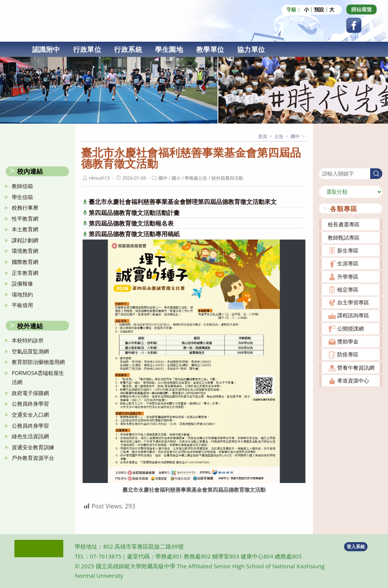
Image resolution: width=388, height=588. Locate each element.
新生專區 (348, 250)
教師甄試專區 (344, 237)
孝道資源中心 (353, 380)
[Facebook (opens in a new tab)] (354, 25)
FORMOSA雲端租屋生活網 (38, 377)
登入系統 (356, 546)
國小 (176, 178)
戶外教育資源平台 (33, 457)
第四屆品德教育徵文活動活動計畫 (134, 212)
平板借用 (22, 305)
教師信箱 (22, 186)
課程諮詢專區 (353, 315)
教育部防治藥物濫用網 (38, 361)
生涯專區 (348, 263)
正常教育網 (25, 272)
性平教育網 (25, 218)
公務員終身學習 (30, 403)
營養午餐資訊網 (356, 367)
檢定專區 (348, 289)
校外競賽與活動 (227, 178)
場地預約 (22, 294)
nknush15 (99, 178)
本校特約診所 (28, 340)
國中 (163, 178)
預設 (319, 10)
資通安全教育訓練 (33, 447)
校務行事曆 (25, 207)
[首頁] (263, 136)
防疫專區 (348, 354)
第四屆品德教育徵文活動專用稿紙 (134, 234)
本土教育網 (25, 229)
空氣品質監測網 (30, 351)
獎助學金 (348, 341)
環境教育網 (25, 250)
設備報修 (22, 283)
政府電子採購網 (30, 393)
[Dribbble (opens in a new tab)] (361, 9)
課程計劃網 (25, 240)
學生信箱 (22, 197)
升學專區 (348, 276)
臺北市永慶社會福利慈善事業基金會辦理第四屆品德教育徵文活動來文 (183, 201)
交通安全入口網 (30, 414)
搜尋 (324, 163)
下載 (295, 201)
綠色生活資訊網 (30, 436)
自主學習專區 (353, 302)
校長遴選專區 (344, 224)
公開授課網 (350, 328)
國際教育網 (25, 261)
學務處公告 (196, 178)
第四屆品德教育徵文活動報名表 (131, 223)
